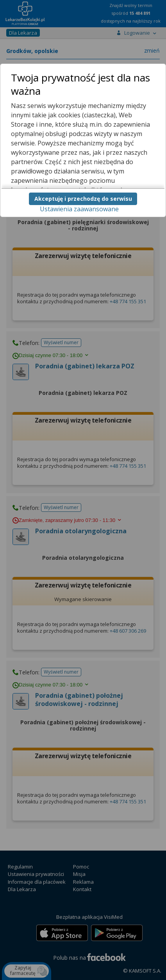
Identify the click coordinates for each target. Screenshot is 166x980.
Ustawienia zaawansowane (79, 209)
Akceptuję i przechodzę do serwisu (83, 199)
